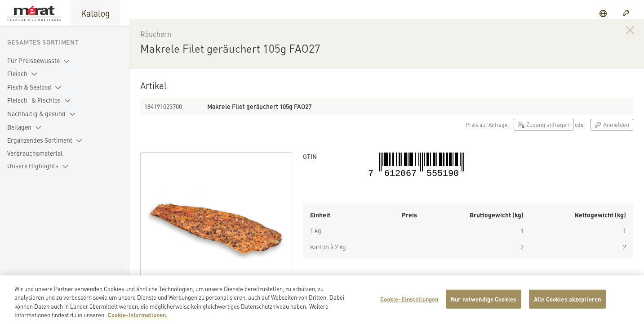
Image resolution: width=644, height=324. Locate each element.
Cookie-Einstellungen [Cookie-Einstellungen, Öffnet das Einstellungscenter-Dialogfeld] (409, 303)
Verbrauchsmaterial (35, 153)
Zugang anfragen (544, 133)
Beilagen (26, 127)
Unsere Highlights (40, 166)
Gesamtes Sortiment (43, 42)
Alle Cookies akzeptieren (567, 303)
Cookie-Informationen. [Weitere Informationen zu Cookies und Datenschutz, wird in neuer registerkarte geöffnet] (138, 319)
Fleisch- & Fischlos (41, 100)
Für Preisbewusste (40, 61)
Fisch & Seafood (36, 87)
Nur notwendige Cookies (484, 303)
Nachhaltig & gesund (43, 114)
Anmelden (612, 133)
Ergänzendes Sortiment (47, 140)
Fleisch (24, 74)
